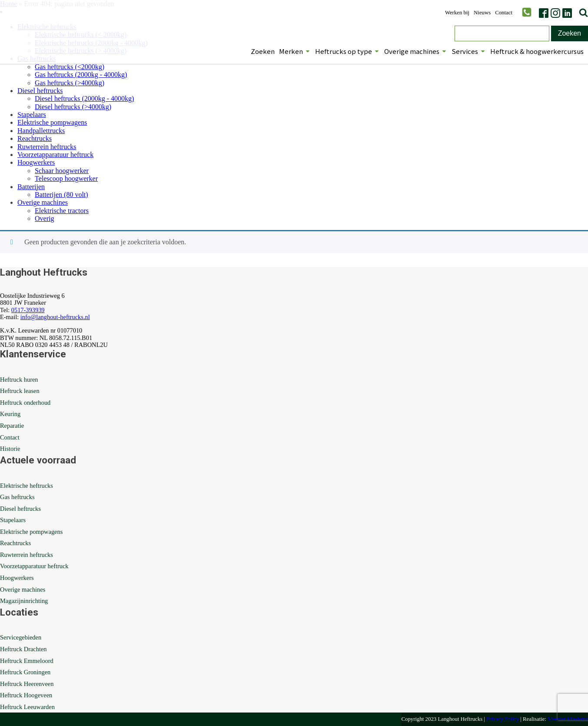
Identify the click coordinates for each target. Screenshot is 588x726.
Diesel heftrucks (40, 91)
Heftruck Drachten (23, 649)
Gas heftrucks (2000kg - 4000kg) (81, 75)
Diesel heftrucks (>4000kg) (73, 107)
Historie (10, 449)
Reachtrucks (35, 138)
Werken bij (457, 13)
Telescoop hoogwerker (66, 178)
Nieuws (482, 13)
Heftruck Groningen (25, 672)
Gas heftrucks (17, 497)
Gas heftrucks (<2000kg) (70, 67)
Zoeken (263, 51)
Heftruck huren (19, 380)
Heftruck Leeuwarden (27, 707)
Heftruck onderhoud (25, 403)
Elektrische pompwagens (52, 122)
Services (469, 51)
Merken (295, 51)
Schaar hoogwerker (62, 171)
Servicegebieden (21, 637)
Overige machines (416, 51)
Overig (44, 218)
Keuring (10, 414)
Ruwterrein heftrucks (47, 147)
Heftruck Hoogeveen (26, 695)
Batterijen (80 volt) (61, 195)
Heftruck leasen (20, 391)
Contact (504, 13)
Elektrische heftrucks (27, 486)
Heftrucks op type (347, 51)
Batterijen (31, 187)
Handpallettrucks (41, 131)
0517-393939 (28, 310)
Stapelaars (32, 115)
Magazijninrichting (24, 601)
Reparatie (12, 426)
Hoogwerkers (36, 162)
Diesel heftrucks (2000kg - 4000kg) (84, 98)
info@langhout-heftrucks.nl (55, 317)
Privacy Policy (503, 719)
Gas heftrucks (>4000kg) (70, 83)
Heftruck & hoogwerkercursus (537, 51)
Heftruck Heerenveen (27, 684)
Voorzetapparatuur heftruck (55, 155)
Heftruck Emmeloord (27, 661)
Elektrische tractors (62, 211)
